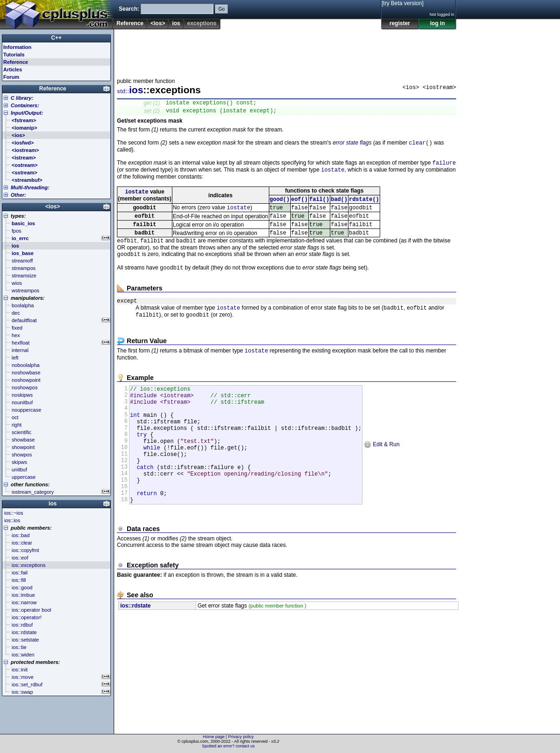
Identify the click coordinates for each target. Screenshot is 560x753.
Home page (214, 737)
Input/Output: (27, 113)
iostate (333, 175)
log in (437, 23)
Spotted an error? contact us (228, 746)
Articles (13, 69)
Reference (130, 23)
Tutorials (14, 55)
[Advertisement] (287, 51)
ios (176, 23)
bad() (339, 206)
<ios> (158, 23)
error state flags (352, 146)
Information (17, 47)
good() (280, 206)
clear (417, 146)
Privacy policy (241, 737)
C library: (22, 98)
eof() (300, 206)
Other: (18, 195)
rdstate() (364, 206)
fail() (319, 206)
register (400, 23)
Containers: (25, 105)
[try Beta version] (403, 3)
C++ (57, 38)
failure (444, 167)
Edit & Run (382, 475)
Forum (11, 77)
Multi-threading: (30, 187)
